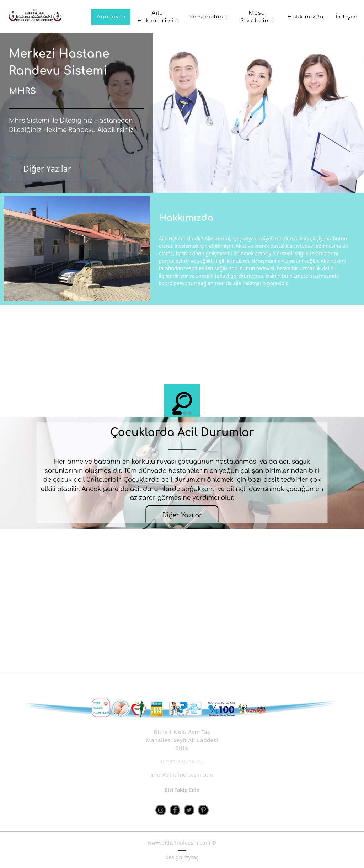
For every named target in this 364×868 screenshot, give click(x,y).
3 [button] (190, 413)
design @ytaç (182, 857)
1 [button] (177, 413)
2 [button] (185, 413)
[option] (182, 369)
